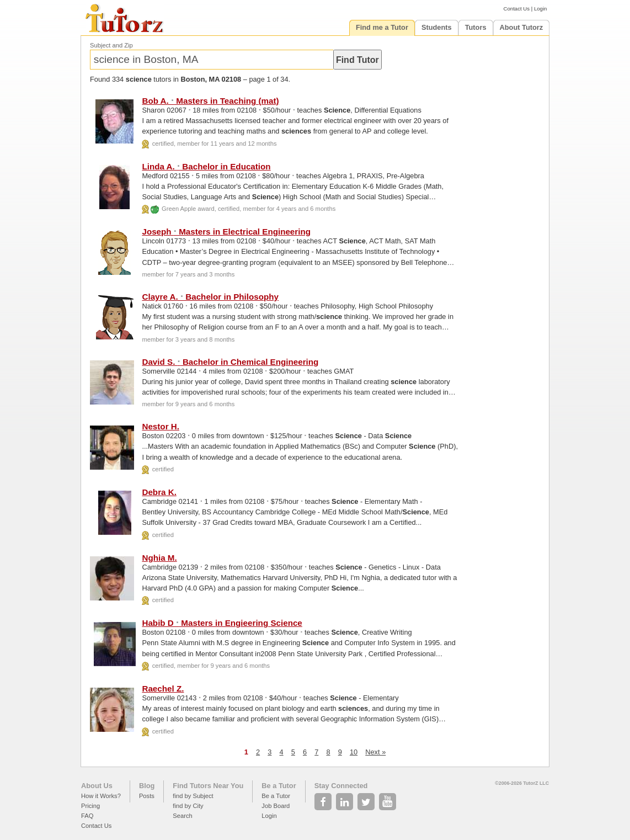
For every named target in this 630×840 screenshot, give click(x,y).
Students (437, 27)
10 (354, 752)
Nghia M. (159, 558)
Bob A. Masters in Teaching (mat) (210, 101)
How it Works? (101, 796)
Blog (147, 786)
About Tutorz (522, 27)
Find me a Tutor (382, 27)
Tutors (476, 27)
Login (540, 9)
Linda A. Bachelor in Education (206, 166)
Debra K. (159, 492)
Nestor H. (161, 426)
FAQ (87, 816)
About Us (97, 786)
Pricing (90, 806)
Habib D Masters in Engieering (222, 623)
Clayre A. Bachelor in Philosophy (210, 297)
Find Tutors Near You (208, 786)
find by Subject (193, 796)
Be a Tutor (279, 786)
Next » (375, 752)
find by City (188, 806)
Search (182, 816)
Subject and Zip (111, 45)
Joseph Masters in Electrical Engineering (226, 232)
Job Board (276, 806)
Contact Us (517, 9)
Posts (147, 796)
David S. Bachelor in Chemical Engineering (230, 362)
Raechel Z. (163, 689)
